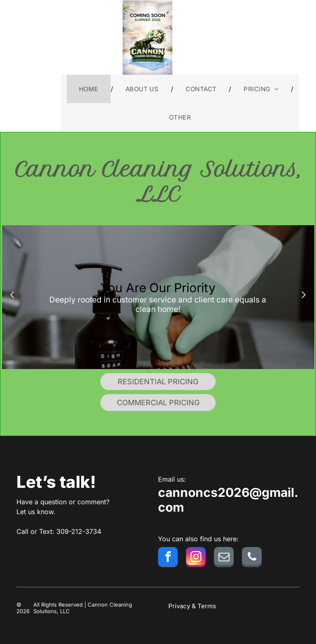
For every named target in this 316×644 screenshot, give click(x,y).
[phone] (252, 558)
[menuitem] (90, 89)
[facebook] (168, 558)
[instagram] (196, 558)
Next (304, 294)
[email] (224, 558)
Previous (12, 294)
